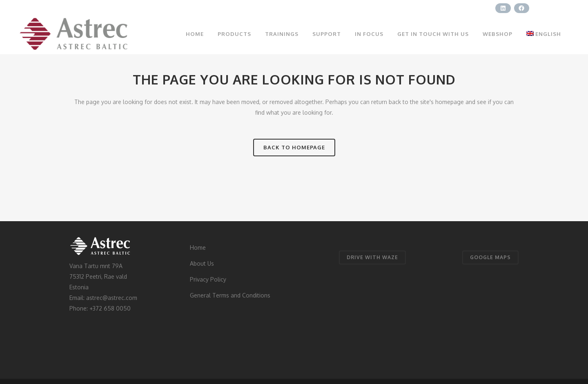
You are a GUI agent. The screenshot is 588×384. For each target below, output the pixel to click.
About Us (202, 263)
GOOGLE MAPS (490, 257)
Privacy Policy (208, 279)
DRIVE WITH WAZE (372, 257)
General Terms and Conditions (230, 295)
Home (198, 247)
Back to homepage (294, 147)
